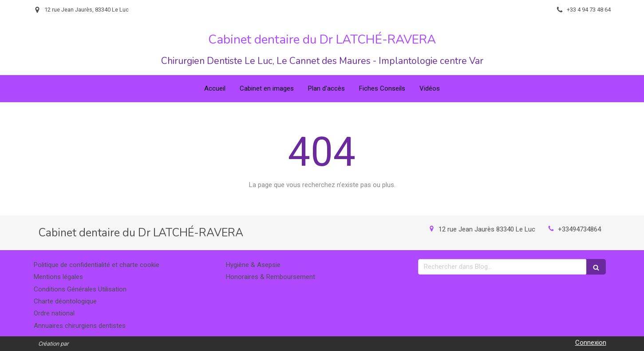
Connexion (591, 343)
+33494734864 (579, 229)
